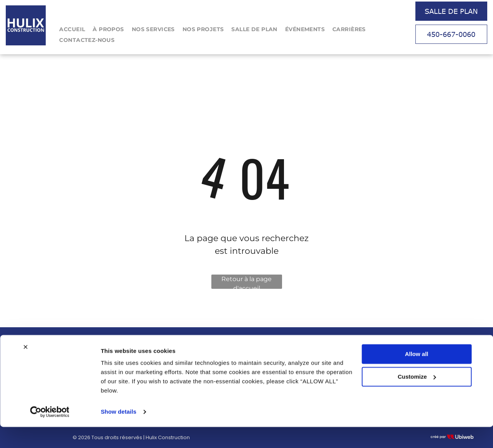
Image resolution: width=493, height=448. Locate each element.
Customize (417, 397)
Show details (119, 433)
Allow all (417, 375)
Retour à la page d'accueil (247, 282)
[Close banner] (25, 368)
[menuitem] (72, 29)
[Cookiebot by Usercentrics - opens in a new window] (50, 433)
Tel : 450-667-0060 (356, 347)
